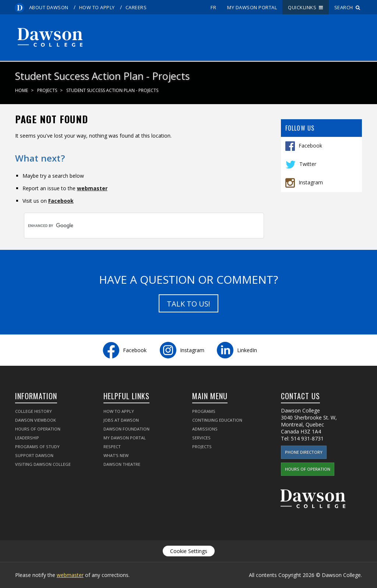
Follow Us (300, 128)
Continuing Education (217, 420)
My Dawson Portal (252, 7)
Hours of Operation (38, 429)
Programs (204, 411)
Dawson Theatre (122, 464)
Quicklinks (306, 7)
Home (22, 90)
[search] (131, 226)
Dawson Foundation (126, 429)
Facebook (310, 145)
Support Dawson (34, 455)
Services (201, 438)
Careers (136, 7)
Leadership (27, 438)
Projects (47, 90)
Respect (112, 447)
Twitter (308, 164)
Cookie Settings (189, 551)
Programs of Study (37, 447)
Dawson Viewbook (36, 420)
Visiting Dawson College (43, 464)
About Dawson (49, 7)
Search (347, 7)
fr (213, 7)
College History (34, 411)
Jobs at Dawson (121, 420)
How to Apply (97, 7)
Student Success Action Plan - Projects (112, 90)
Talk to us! (188, 304)
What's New (116, 455)
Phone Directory (304, 452)
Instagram (311, 182)
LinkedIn (247, 350)
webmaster (92, 188)
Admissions (205, 429)
